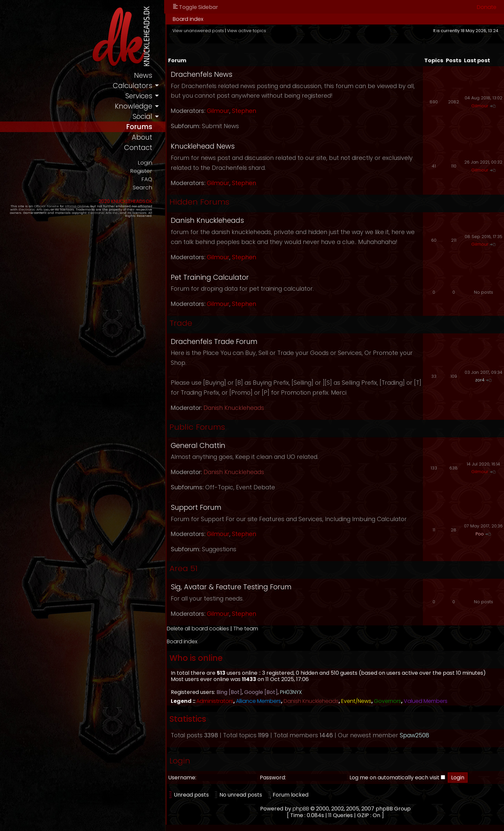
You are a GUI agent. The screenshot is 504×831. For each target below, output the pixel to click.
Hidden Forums (199, 202)
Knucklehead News (203, 146)
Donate (487, 7)
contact (138, 147)
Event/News (356, 701)
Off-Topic (219, 487)
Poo (480, 534)
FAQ (147, 179)
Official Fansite (46, 206)
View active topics (247, 31)
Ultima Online (77, 206)
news (143, 75)
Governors (388, 701)
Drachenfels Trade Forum (214, 342)
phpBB (301, 809)
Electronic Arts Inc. (34, 209)
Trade (181, 323)
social (142, 116)
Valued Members (426, 701)
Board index (188, 19)
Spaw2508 (414, 735)
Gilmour (218, 111)
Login (145, 163)
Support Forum (196, 507)
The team (246, 629)
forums (139, 127)
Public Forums (197, 427)
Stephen (244, 111)
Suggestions (219, 549)
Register (141, 171)
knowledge (134, 106)
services (139, 96)
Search (142, 188)
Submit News (220, 126)
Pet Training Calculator (210, 277)
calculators (133, 86)
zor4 (480, 380)
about (142, 137)
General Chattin (198, 445)
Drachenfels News (202, 74)
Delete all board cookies (198, 629)
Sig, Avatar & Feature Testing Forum (231, 587)
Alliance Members (258, 701)
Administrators (215, 701)
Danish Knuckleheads (207, 220)
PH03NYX (291, 692)
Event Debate (255, 487)
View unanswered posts (198, 31)
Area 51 (183, 568)
